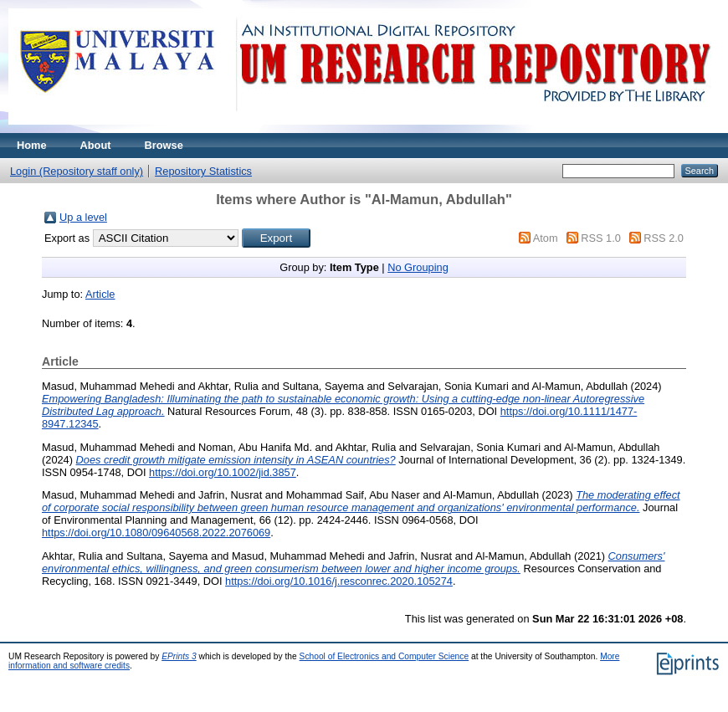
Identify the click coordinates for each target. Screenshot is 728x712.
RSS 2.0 (664, 238)
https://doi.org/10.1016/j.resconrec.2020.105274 (339, 581)
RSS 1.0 (601, 238)
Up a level (83, 217)
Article (100, 294)
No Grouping (418, 267)
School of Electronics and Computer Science (385, 656)
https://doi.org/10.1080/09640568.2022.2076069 (156, 533)
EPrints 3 (179, 656)
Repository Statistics (203, 171)
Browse (164, 145)
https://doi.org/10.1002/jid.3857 (223, 472)
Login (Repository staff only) (77, 171)
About (96, 145)
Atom (546, 238)
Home (32, 145)
